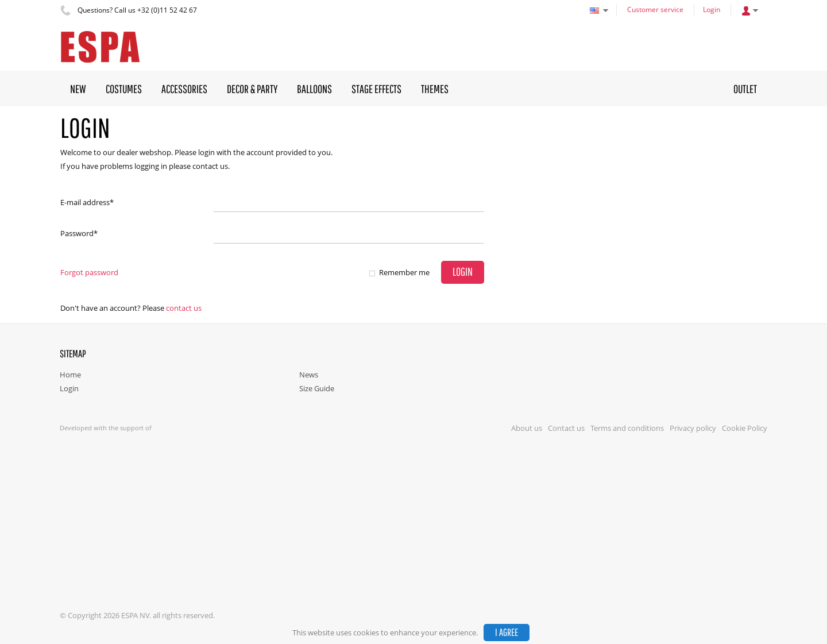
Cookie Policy (745, 428)
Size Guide (317, 388)
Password (79, 233)
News (309, 375)
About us (527, 428)
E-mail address (87, 202)
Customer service (655, 9)
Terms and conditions (627, 428)
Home (70, 375)
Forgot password (89, 272)
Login (712, 9)
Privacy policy (693, 428)
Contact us (184, 308)
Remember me (404, 272)
